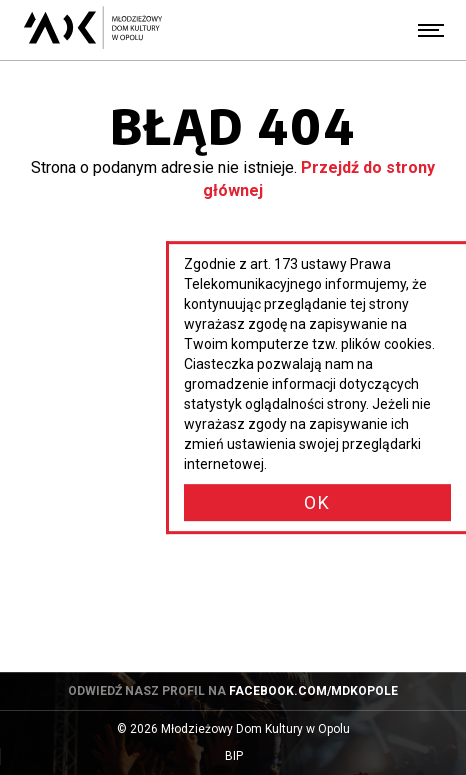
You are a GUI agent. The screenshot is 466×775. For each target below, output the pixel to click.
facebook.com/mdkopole (313, 691)
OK (317, 502)
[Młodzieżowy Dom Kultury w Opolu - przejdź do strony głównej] (92, 30)
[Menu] (431, 30)
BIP (253, 756)
